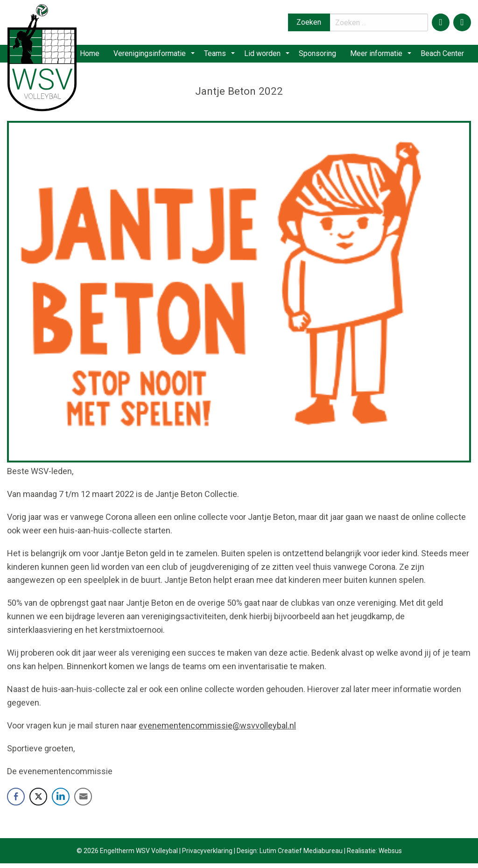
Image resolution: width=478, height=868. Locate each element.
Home (100, 56)
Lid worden (267, 56)
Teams (223, 56)
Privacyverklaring (207, 855)
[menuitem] (100, 56)
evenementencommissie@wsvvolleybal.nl (217, 730)
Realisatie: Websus (374, 855)
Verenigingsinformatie (161, 56)
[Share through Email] (83, 801)
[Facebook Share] (16, 801)
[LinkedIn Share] (61, 801)
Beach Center (442, 56)
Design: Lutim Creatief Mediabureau (290, 855)
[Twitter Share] (38, 801)
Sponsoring (319, 56)
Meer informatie (379, 56)
